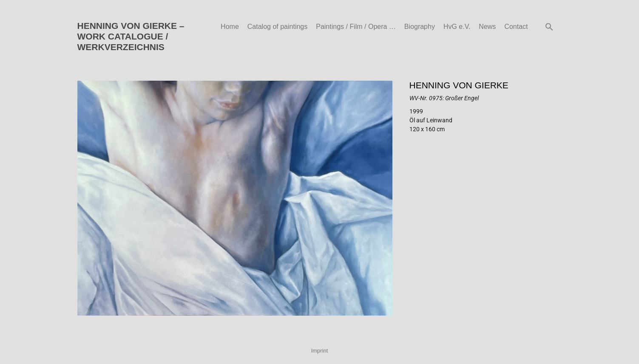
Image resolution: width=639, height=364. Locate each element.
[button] (549, 27)
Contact (516, 27)
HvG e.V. (457, 27)
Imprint (320, 351)
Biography (420, 27)
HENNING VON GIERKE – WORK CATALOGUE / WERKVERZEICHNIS (131, 36)
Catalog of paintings (277, 27)
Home (230, 27)
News (487, 27)
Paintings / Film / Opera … (356, 27)
